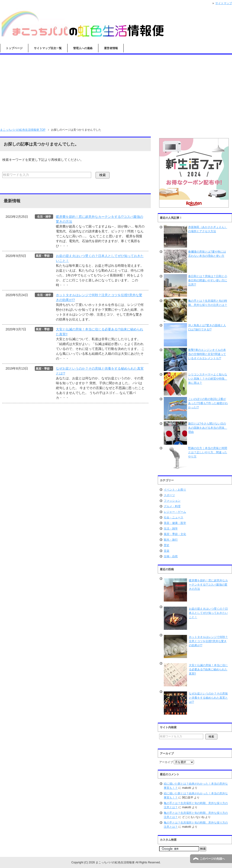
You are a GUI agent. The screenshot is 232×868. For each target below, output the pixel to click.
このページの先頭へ (212, 859)
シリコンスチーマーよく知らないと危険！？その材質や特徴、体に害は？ (208, 379)
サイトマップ (224, 3)
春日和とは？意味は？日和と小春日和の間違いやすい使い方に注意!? (208, 280)
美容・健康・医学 (175, 523)
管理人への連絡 (83, 48)
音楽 (167, 551)
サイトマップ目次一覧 (48, 48)
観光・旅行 (171, 540)
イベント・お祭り (175, 490)
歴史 (167, 545)
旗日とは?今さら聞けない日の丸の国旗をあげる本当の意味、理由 (208, 428)
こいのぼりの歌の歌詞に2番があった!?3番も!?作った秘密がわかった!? (208, 403)
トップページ (14, 48)
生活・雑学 (171, 529)
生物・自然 (171, 556)
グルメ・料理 (172, 506)
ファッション (172, 501)
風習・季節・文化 (175, 534)
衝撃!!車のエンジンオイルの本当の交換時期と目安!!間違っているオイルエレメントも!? (207, 354)
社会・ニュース (174, 517)
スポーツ (169, 495)
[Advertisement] (116, 89)
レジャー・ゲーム (175, 512)
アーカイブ (166, 762)
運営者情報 (111, 48)
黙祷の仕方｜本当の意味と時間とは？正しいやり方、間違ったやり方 (208, 452)
